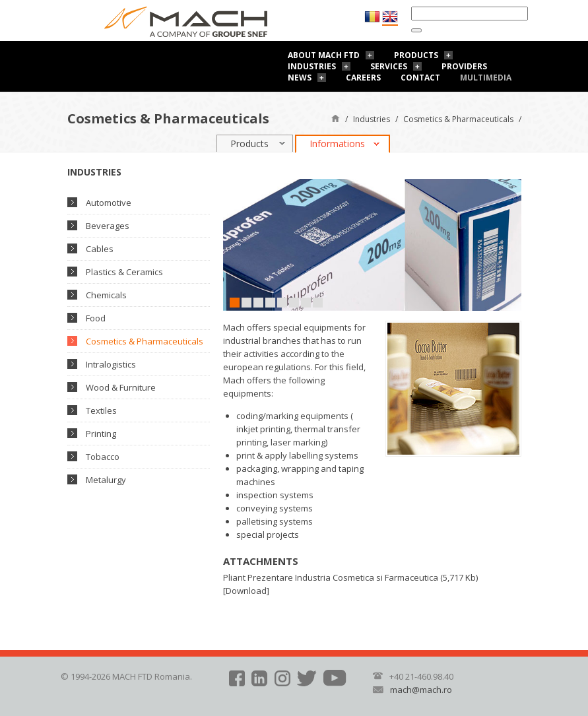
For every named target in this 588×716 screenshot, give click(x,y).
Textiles (101, 410)
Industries (312, 66)
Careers (363, 78)
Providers (464, 66)
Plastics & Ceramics (124, 272)
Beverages (108, 226)
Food (96, 318)
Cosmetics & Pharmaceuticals (458, 119)
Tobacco (103, 457)
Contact (420, 78)
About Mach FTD (324, 55)
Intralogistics (111, 364)
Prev (233, 244)
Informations (337, 144)
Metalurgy (106, 480)
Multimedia (486, 78)
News (300, 78)
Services (389, 66)
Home (336, 118)
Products (416, 55)
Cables (100, 249)
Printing (101, 434)
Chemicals (106, 295)
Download (246, 591)
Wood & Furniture (121, 387)
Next (511, 244)
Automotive (109, 203)
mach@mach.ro (421, 690)
